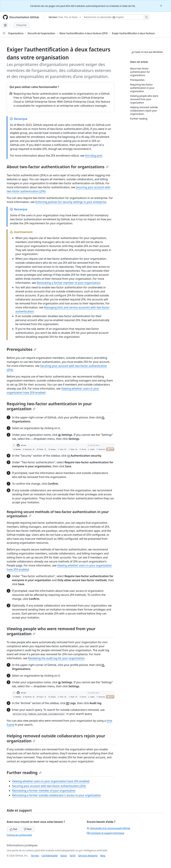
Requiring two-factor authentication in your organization (49, 406)
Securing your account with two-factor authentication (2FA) (49, 786)
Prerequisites (22, 349)
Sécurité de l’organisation (41, 33)
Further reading (24, 772)
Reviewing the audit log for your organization (56, 658)
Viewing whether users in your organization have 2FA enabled (51, 781)
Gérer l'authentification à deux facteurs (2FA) (83, 33)
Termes (35, 856)
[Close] (161, 5)
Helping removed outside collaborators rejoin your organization (56, 738)
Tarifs (73, 856)
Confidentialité (50, 856)
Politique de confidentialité (19, 835)
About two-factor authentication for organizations (58, 167)
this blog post (94, 156)
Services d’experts (88, 856)
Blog (103, 856)
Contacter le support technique (106, 833)
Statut (64, 856)
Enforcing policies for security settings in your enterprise (71, 202)
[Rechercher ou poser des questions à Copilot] (116, 17)
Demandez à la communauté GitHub (108, 828)
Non (28, 829)
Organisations (16, 33)
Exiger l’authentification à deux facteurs (133, 33)
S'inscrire (21, 25)
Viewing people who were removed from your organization (51, 631)
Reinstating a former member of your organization (68, 283)
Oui (13, 829)
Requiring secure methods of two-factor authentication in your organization (58, 514)
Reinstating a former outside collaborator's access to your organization (56, 795)
